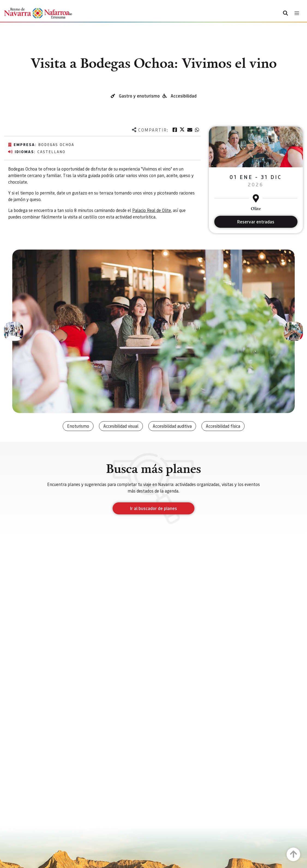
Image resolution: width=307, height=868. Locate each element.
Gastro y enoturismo (139, 96)
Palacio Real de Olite (151, 210)
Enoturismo (78, 426)
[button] (14, 331)
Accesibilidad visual (121, 426)
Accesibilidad (184, 96)
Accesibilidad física (223, 426)
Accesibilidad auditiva (172, 426)
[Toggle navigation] (297, 13)
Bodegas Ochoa (56, 144)
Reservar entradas (256, 222)
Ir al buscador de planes (153, 508)
